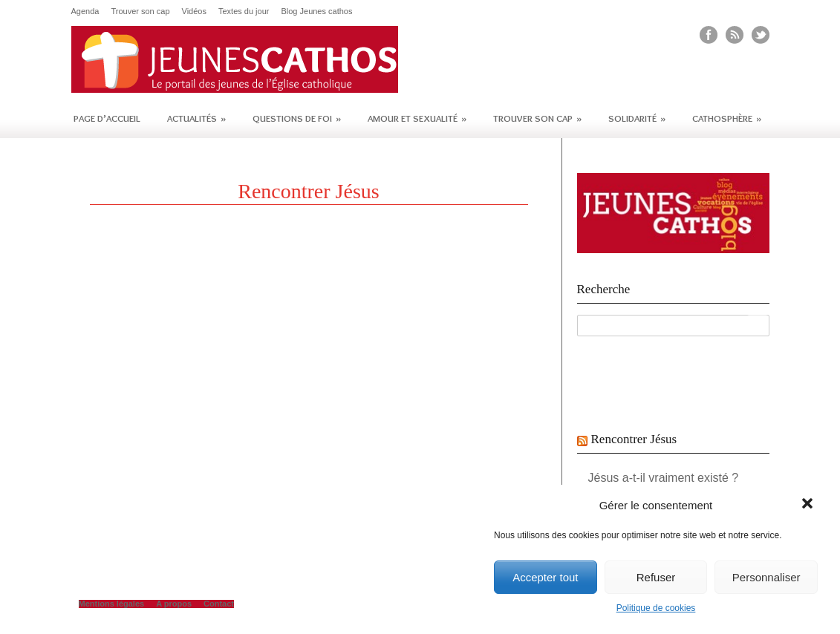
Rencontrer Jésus (634, 439)
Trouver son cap (140, 12)
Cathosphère (727, 118)
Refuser (656, 577)
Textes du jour (244, 12)
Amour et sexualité (417, 118)
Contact (219, 604)
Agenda (85, 12)
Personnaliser (766, 577)
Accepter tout (545, 577)
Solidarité (637, 118)
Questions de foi (297, 118)
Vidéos (194, 12)
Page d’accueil (107, 118)
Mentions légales (112, 604)
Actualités (196, 118)
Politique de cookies (656, 608)
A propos (174, 604)
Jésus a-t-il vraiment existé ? (664, 478)
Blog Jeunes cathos (316, 12)
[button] (809, 505)
